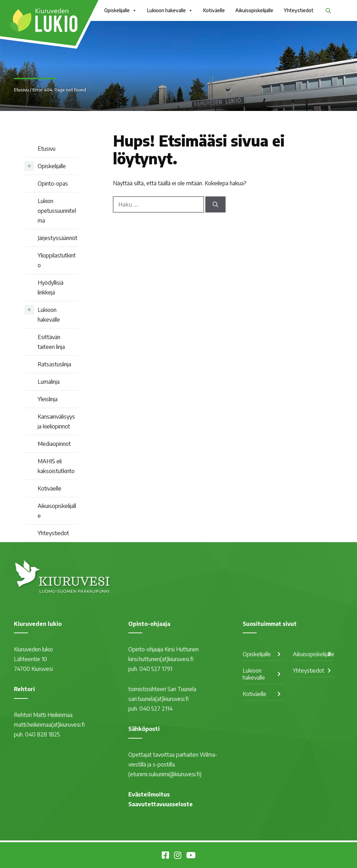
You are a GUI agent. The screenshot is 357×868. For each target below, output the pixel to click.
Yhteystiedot (299, 10)
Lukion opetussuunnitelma (57, 211)
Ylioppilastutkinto (57, 260)
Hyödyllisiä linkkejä (51, 287)
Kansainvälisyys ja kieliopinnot (56, 421)
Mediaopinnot (54, 444)
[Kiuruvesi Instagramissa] (178, 856)
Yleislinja (48, 399)
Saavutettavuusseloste (161, 804)
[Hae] (215, 204)
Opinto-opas (53, 184)
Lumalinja (49, 382)
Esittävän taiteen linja (51, 342)
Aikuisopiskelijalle (254, 10)
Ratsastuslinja (54, 364)
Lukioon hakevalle (170, 10)
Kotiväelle (214, 10)
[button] (328, 10)
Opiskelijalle (120, 10)
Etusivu (21, 90)
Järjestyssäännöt (58, 238)
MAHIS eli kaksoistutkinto (56, 466)
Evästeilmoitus (149, 794)
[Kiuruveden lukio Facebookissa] (165, 856)
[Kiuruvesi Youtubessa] (191, 856)
